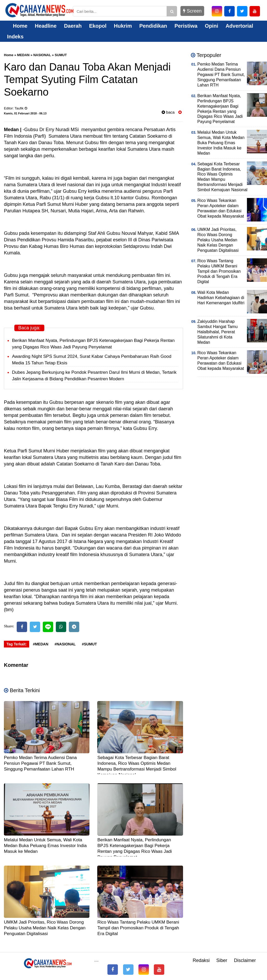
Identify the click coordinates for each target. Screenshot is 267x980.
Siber (222, 960)
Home (17, 26)
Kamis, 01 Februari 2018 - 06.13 (25, 113)
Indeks (15, 37)
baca (168, 112)
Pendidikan (153, 26)
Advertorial (239, 26)
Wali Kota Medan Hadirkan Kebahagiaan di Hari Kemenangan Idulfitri (221, 298)
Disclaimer (245, 960)
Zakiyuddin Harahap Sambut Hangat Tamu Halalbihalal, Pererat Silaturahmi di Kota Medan (217, 332)
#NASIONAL (65, 644)
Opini (212, 26)
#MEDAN (41, 644)
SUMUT (61, 55)
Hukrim (123, 26)
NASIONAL (42, 55)
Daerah (73, 26)
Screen (192, 11)
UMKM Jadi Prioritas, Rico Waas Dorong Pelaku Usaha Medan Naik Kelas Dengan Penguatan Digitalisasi (45, 928)
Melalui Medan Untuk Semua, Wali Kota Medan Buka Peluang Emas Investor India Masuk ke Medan (45, 846)
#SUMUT (89, 644)
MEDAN (23, 55)
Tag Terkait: (17, 644)
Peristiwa (186, 26)
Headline (46, 26)
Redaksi (201, 960)
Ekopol (98, 26)
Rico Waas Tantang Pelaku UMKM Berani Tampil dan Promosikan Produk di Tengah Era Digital (138, 928)
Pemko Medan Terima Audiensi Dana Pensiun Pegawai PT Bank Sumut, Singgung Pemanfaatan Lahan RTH (40, 763)
